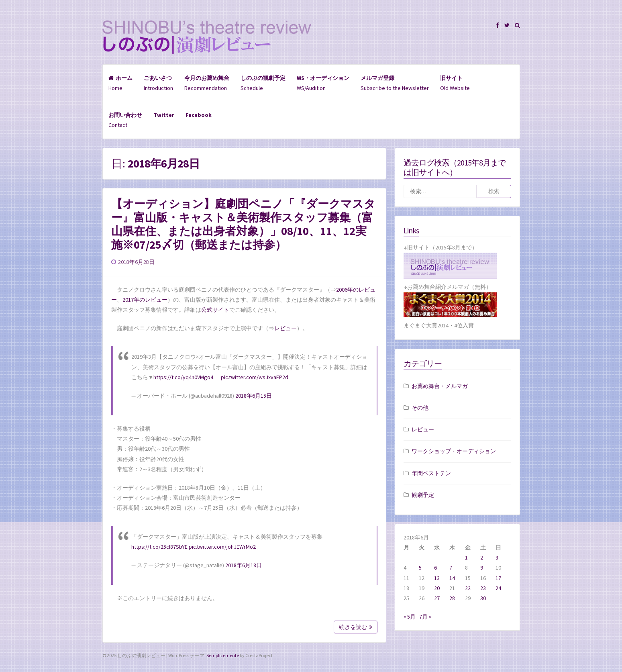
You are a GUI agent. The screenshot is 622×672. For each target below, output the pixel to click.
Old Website (455, 83)
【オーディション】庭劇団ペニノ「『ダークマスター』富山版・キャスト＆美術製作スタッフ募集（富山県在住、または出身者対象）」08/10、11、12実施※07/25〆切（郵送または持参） (243, 224)
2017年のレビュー (145, 300)
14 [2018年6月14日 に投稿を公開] (452, 578)
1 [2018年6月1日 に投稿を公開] (466, 558)
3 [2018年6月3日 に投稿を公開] (497, 558)
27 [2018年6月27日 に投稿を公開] (437, 598)
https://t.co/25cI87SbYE (159, 547)
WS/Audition (323, 83)
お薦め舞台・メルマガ (440, 386)
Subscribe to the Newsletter (395, 83)
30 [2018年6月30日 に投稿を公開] (483, 598)
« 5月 (410, 617)
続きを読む (356, 627)
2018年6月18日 (244, 565)
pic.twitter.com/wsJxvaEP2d (255, 377)
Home (120, 83)
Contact (125, 120)
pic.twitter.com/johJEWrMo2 (222, 547)
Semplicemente (223, 655)
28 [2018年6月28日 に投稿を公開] (452, 598)
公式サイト (215, 310)
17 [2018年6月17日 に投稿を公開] (498, 578)
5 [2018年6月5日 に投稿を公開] (420, 568)
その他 (420, 408)
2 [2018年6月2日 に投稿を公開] (482, 558)
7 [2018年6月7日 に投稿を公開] (451, 568)
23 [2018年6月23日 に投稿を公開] (483, 588)
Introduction (158, 83)
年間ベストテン (431, 473)
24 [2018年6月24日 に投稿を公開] (498, 588)
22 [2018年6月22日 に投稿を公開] (468, 588)
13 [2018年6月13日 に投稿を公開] (437, 578)
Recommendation (207, 83)
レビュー (286, 328)
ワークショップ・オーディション (454, 451)
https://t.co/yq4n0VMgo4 (183, 377)
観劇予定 (423, 495)
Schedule (263, 83)
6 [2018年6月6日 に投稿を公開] (435, 568)
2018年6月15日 (254, 396)
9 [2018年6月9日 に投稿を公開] (482, 568)
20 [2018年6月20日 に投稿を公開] (437, 588)
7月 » (425, 617)
